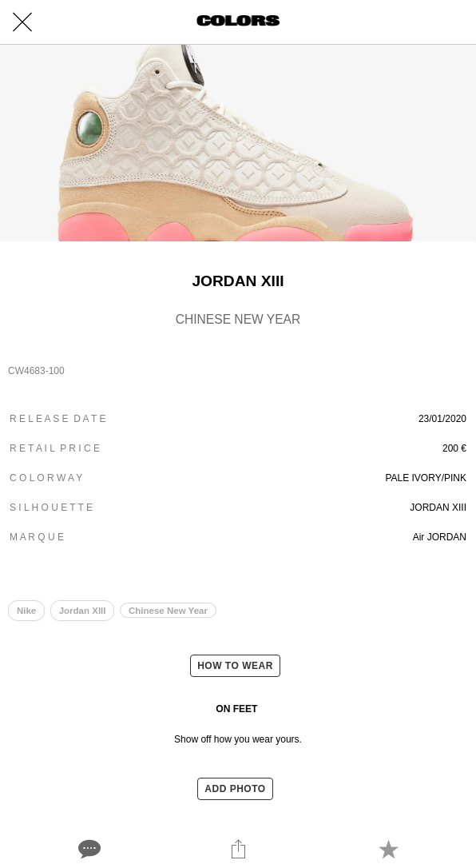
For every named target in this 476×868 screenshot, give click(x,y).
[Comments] (88, 849)
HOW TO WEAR (235, 666)
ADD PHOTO (235, 789)
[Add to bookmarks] (388, 849)
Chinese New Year (168, 611)
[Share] (238, 849)
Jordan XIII (83, 611)
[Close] (22, 22)
